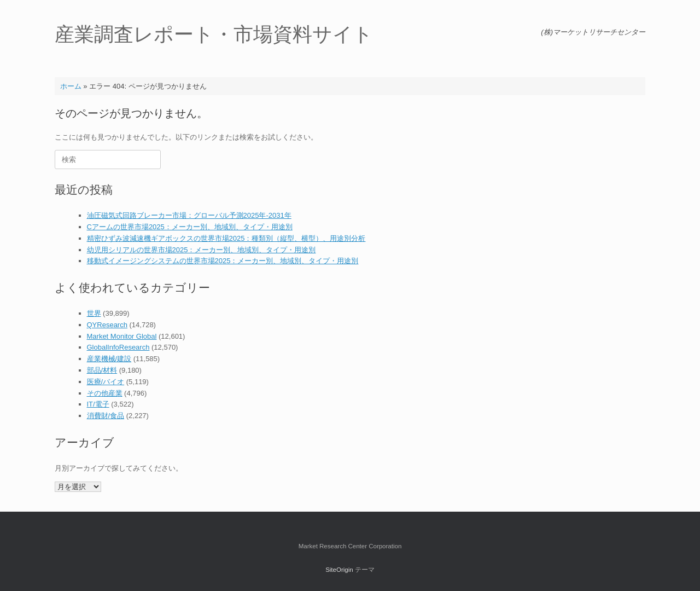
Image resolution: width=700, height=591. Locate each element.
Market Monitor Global (122, 336)
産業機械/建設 (109, 359)
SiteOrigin (339, 570)
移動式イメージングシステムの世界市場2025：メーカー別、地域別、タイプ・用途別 (223, 261)
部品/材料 (102, 370)
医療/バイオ (106, 382)
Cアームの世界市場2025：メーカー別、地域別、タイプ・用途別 (190, 227)
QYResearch (107, 325)
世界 (94, 313)
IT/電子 (98, 404)
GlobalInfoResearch (118, 347)
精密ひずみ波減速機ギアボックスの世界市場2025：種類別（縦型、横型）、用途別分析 (226, 238)
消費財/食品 (106, 416)
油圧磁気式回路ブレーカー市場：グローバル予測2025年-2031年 (189, 215)
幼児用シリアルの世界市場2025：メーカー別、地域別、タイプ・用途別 (202, 250)
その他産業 (105, 393)
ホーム (71, 86)
